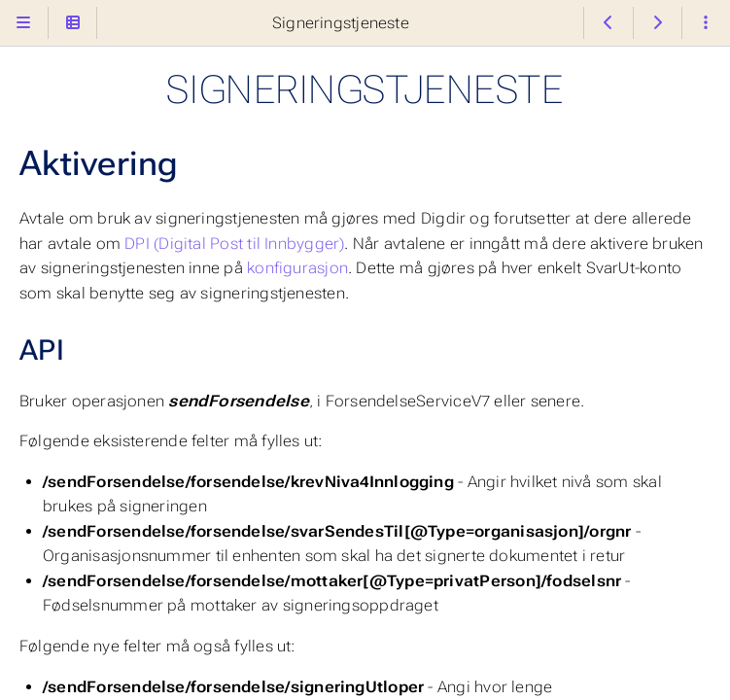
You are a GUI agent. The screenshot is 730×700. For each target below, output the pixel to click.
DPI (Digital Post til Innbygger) (234, 244)
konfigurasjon (297, 268)
